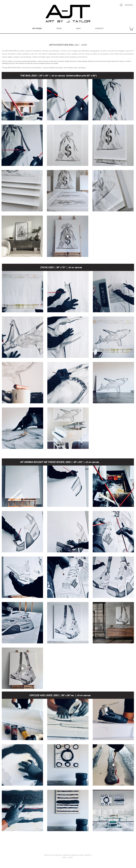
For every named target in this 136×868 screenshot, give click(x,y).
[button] (132, 29)
